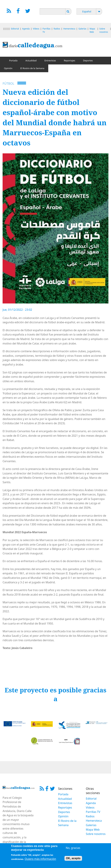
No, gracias (73, 849)
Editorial (15, 29)
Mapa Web (93, 830)
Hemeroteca (69, 29)
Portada (13, 60)
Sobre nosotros (96, 834)
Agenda (26, 29)
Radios (57, 29)
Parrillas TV (93, 812)
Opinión (8, 68)
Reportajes (69, 60)
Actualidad (31, 60)
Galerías (82, 29)
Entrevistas (50, 60)
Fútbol (8, 83)
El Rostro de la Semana (32, 68)
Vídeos (36, 29)
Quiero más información (40, 860)
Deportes (88, 60)
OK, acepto (73, 859)
